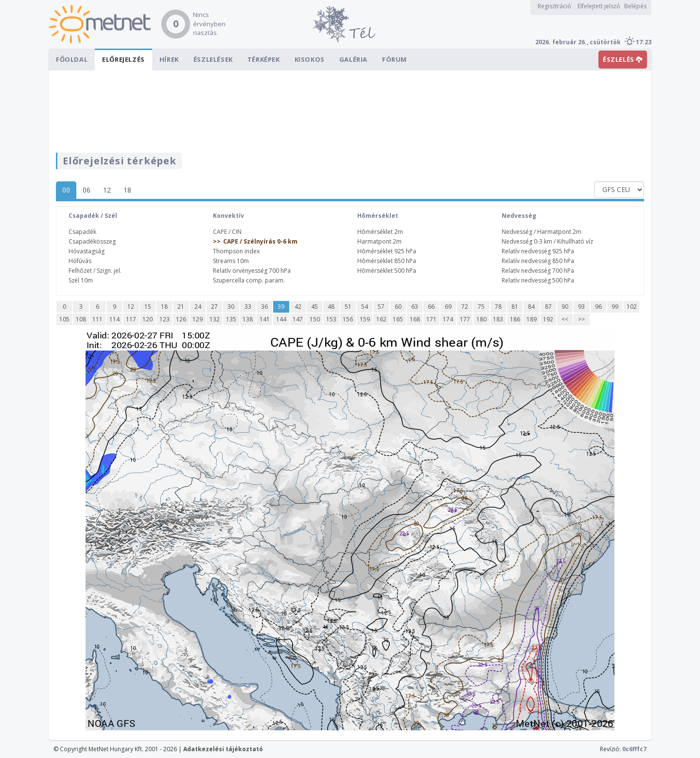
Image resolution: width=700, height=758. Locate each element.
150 (315, 319)
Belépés (635, 6)
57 (381, 307)
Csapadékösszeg (92, 241)
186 (515, 319)
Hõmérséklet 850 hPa (387, 261)
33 (248, 307)
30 (231, 307)
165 (398, 319)
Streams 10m (231, 261)
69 (448, 307)
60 (398, 307)
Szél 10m (81, 280)
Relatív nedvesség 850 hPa (538, 261)
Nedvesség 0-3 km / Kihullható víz (547, 241)
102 (632, 307)
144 (281, 319)
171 (431, 319)
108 (81, 319)
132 (215, 319)
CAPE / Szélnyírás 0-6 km (260, 241)
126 (181, 319)
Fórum (394, 59)
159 (365, 319)
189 (532, 319)
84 (531, 307)
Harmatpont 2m (379, 241)
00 (66, 190)
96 (598, 307)
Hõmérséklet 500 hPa (387, 271)
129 (198, 319)
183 (498, 319)
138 (248, 319)
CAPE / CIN (227, 232)
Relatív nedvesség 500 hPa (538, 280)
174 (448, 319)
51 (348, 307)
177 (465, 319)
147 (298, 319)
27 (214, 307)
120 (148, 319)
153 (331, 319)
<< (565, 319)
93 (581, 307)
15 (148, 307)
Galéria (353, 59)
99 (615, 307)
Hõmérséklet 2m (380, 232)
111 (97, 319)
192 (548, 319)
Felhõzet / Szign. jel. (95, 271)
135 (231, 319)
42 (298, 307)
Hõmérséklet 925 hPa (387, 251)
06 (87, 190)
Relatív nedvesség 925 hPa (538, 251)
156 (348, 319)
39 (281, 307)
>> (581, 319)
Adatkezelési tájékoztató (223, 749)
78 (498, 307)
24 (198, 307)
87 (548, 307)
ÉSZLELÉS (623, 59)
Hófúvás (80, 261)
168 (415, 319)
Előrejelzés (123, 59)
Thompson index (236, 251)
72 (465, 307)
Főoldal (72, 59)
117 (131, 319)
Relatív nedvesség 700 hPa (538, 271)
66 (431, 307)
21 (181, 307)
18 (127, 190)
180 (481, 319)
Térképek (264, 59)
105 (64, 319)
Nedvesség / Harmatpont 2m (542, 232)
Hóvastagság (87, 251)
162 (381, 319)
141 (265, 319)
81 (515, 307)
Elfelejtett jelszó (599, 6)
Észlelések (213, 59)
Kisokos (310, 59)
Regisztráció (554, 6)
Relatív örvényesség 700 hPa (252, 271)
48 (331, 307)
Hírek (169, 59)
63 (415, 307)
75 (481, 307)
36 (264, 307)
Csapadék (82, 232)
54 (365, 307)
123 (165, 319)
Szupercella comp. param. (249, 280)
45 (315, 307)
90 (565, 307)
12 (107, 190)
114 (114, 319)
